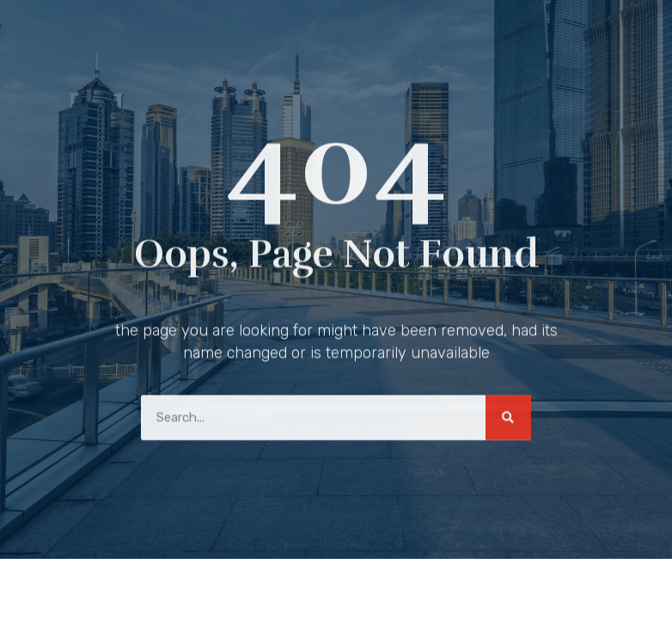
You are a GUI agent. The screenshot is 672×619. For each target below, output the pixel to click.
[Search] (508, 416)
